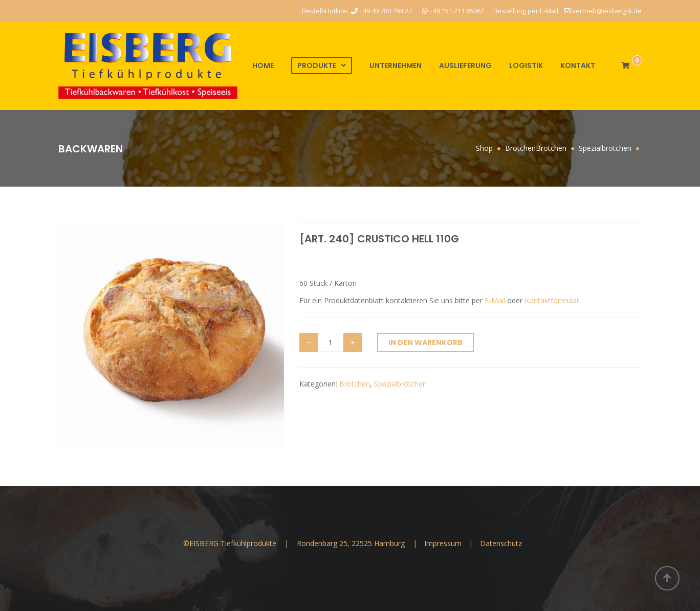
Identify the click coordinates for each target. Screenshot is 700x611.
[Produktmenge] (331, 342)
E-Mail (495, 300)
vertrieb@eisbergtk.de (603, 11)
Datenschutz (501, 543)
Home (263, 65)
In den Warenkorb (425, 343)
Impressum (444, 543)
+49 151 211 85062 (453, 11)
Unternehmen (396, 65)
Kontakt (578, 65)
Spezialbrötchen (400, 384)
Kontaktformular (552, 300)
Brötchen (355, 384)
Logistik (526, 65)
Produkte (317, 65)
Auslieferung (465, 65)
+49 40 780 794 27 (381, 11)
